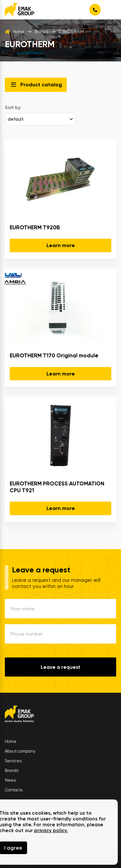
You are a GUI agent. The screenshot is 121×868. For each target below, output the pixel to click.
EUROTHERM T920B (35, 227)
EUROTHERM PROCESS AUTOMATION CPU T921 (57, 487)
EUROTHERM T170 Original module (54, 355)
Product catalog (41, 85)
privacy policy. (51, 830)
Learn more (61, 246)
